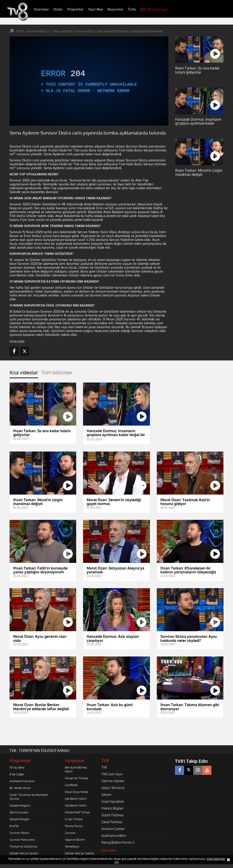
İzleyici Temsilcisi (113, 788)
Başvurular (115, 9)
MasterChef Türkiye (77, 812)
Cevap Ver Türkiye (76, 778)
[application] (89, 81)
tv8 (19, 31)
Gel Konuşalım (19, 812)
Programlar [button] (75, 9)
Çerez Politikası (112, 822)
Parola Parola (74, 826)
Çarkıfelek (71, 785)
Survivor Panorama (22, 840)
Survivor (70, 833)
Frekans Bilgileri (112, 808)
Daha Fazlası (109, 850)
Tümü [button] (132, 9)
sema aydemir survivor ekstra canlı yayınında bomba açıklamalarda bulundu (107, 31)
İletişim (106, 795)
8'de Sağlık (17, 774)
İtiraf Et (14, 826)
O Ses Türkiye (74, 819)
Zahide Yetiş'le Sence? (24, 853)
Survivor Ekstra (19, 833)
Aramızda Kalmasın (22, 781)
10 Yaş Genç (17, 767)
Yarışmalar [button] (41, 9)
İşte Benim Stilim (76, 799)
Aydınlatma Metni (114, 836)
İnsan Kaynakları (113, 801)
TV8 (104, 767)
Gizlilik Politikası (113, 815)
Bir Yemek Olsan (20, 788)
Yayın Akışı (96, 9)
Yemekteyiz (72, 846)
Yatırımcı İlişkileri (113, 781)
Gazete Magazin (20, 805)
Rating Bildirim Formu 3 (118, 842)
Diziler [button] (58, 9)
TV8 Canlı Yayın (154, 9)
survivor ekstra (37, 31)
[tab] (24, 374)
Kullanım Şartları (113, 829)
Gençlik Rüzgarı (19, 819)
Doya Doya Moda (76, 792)
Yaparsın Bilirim (75, 840)
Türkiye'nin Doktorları (24, 846)
